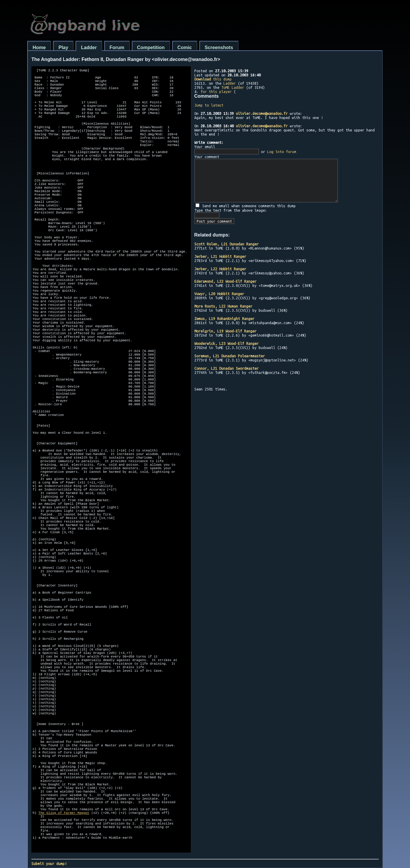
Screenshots (219, 48)
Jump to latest (209, 105)
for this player (216, 91)
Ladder (89, 48)
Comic (185, 48)
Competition (151, 48)
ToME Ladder (233, 87)
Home (39, 48)
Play (63, 48)
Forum (117, 48)
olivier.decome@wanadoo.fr (262, 113)
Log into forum (282, 152)
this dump (213, 79)
